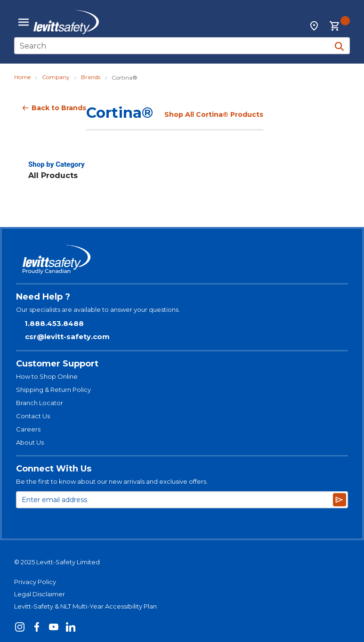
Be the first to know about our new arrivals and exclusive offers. (112, 481)
